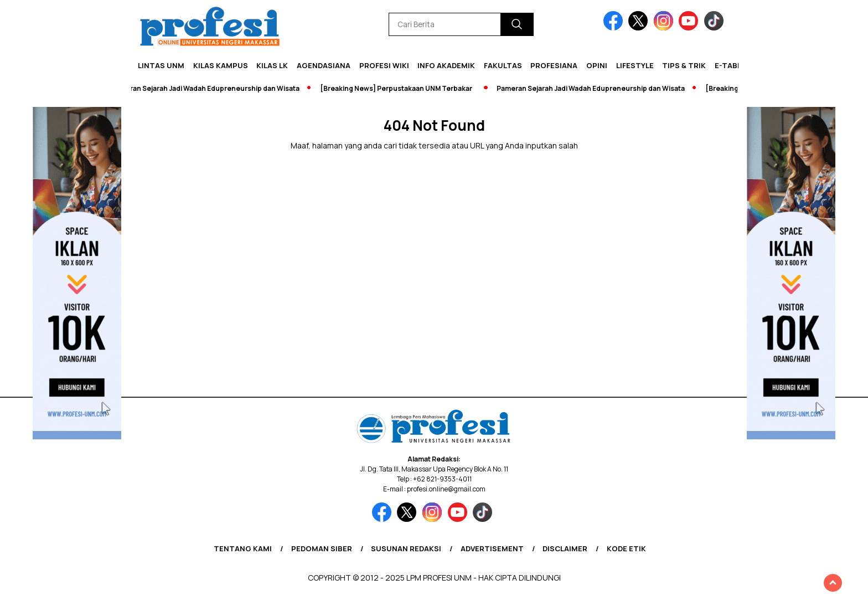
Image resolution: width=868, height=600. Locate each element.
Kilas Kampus (221, 65)
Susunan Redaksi (406, 548)
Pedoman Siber (322, 548)
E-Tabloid (735, 65)
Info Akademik (446, 65)
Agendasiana (324, 65)
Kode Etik (626, 548)
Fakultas (503, 65)
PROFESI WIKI (384, 65)
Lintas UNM (161, 65)
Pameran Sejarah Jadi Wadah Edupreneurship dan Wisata (208, 88)
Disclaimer (565, 548)
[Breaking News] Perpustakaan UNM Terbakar (399, 88)
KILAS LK (272, 65)
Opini (597, 65)
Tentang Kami (243, 548)
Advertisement (492, 548)
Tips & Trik (684, 65)
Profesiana (554, 65)
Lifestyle (635, 65)
